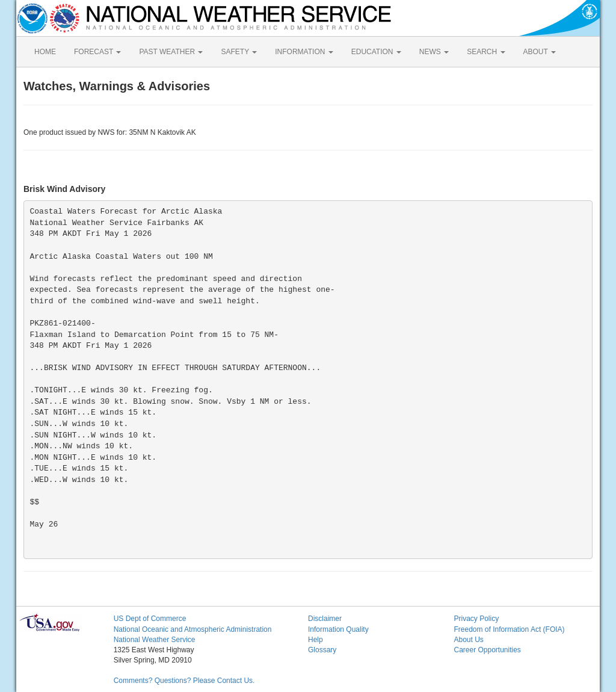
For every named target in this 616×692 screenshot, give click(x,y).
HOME (45, 52)
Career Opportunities (487, 650)
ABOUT (540, 52)
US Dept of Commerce (150, 619)
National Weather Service (155, 640)
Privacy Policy (476, 619)
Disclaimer (325, 619)
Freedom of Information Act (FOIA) (509, 629)
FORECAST (97, 52)
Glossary (322, 650)
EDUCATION (376, 52)
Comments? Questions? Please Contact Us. (184, 681)
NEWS (434, 52)
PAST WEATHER (171, 52)
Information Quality (338, 629)
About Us (468, 640)
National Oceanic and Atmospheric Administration (193, 629)
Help (316, 640)
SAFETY (239, 52)
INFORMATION (304, 52)
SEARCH (486, 52)
